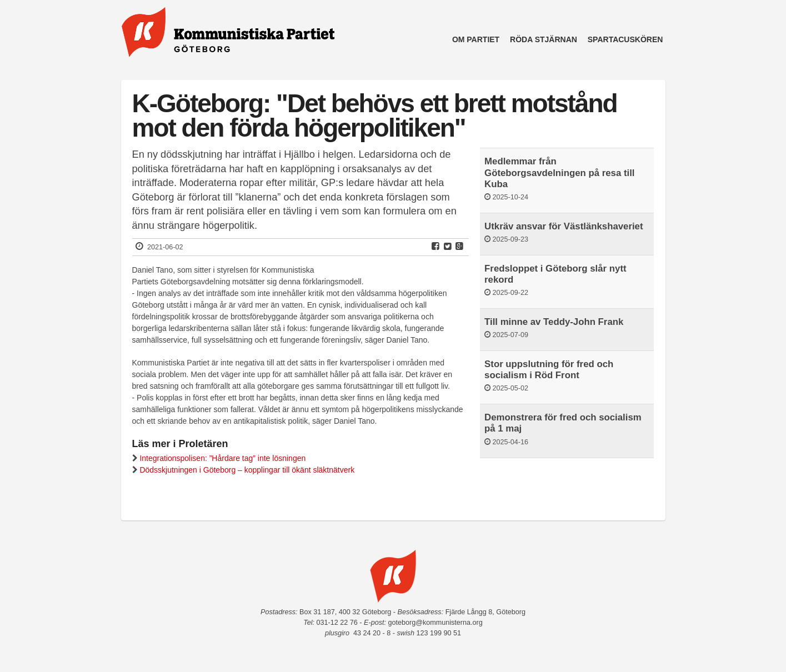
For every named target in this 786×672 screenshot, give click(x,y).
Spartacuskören (625, 39)
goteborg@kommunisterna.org (435, 623)
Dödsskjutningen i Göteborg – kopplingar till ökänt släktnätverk (247, 470)
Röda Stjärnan (544, 39)
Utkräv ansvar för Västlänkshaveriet (564, 226)
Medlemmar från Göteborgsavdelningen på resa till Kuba (559, 172)
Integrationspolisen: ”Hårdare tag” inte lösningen (222, 458)
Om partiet (476, 39)
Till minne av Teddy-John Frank (554, 322)
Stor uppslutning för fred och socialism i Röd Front (549, 370)
